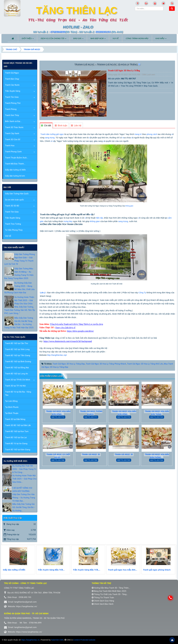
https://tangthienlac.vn (30, 640)
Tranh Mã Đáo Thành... (15, 164)
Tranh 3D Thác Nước (14, 127)
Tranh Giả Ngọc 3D (91, 454)
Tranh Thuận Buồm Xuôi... (17, 158)
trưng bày (68, 221)
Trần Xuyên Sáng (13, 91)
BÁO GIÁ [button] (78, 39)
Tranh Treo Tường (13, 224)
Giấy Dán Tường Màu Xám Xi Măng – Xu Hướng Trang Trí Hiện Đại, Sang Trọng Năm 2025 (19, 273)
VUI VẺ (8, 236)
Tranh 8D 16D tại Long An (17, 374)
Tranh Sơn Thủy (12, 115)
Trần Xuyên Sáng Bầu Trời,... (87, 570)
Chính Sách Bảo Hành (103, 604)
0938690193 (103, 32)
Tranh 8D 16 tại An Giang (16, 444)
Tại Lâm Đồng (11, 401)
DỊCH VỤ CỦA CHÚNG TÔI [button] (53, 39)
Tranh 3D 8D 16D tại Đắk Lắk (18, 425)
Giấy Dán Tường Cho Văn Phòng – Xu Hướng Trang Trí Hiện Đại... (24, 498)
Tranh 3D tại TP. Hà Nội (15, 386)
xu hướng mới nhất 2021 (16, 461)
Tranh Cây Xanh (12, 133)
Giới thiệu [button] (28, 39)
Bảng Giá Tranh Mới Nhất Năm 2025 (109, 591)
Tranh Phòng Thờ (13, 103)
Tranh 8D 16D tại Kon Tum (17, 431)
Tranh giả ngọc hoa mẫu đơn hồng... (58, 413)
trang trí (138, 134)
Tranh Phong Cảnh (13, 152)
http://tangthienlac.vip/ (57, 355)
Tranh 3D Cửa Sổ (13, 139)
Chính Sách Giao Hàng (103, 601)
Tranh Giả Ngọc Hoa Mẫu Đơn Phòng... (157, 456)
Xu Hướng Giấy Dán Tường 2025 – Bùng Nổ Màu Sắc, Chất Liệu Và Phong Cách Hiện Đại (20, 288)
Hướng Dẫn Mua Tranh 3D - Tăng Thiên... (111, 588)
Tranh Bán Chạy (12, 79)
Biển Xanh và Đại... (13, 121)
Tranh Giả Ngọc (12, 73)
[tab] (46, 126)
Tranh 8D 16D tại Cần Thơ (17, 343)
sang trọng (50, 138)
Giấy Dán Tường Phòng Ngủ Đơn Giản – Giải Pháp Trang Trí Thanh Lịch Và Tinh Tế (20, 259)
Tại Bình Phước (12, 407)
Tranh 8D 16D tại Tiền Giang (18, 355)
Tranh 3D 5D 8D (12, 206)
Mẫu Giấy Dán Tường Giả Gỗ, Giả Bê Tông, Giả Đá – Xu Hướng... (24, 507)
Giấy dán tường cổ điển (16, 170)
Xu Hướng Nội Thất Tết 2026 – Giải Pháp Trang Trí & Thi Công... (24, 469)
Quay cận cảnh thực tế (65, 328)
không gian (129, 206)
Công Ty (142, 293)
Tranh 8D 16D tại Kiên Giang (18, 450)
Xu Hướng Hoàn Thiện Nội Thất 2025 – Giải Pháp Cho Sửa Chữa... (24, 479)
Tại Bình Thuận (12, 413)
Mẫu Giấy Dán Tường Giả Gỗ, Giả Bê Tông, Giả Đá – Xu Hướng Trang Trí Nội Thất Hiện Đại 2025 (19, 323)
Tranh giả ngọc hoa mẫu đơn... (123, 570)
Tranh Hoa (10, 146)
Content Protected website (84, 640)
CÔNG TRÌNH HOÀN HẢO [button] (137, 39)
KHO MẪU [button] (161, 39)
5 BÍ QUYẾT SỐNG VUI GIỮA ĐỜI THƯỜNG (22, 490)
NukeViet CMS (57, 640)
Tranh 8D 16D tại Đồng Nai (17, 368)
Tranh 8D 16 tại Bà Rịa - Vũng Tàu (18, 393)
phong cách (152, 134)
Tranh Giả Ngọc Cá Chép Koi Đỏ (58, 456)
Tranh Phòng (11, 109)
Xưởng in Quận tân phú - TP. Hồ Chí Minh (26, 614)
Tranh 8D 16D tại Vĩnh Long (17, 349)
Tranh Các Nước (12, 85)
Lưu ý (43, 293)
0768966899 (58, 32)
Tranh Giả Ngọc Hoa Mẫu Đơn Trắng (157, 413)
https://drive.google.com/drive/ (80, 331)
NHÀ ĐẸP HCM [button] (98, 39)
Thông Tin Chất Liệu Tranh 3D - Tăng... (110, 594)
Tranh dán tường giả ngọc (52, 134)
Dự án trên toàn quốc (15, 200)
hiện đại (99, 218)
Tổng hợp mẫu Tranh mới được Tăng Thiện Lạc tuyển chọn (77, 324)
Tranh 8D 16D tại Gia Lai (16, 437)
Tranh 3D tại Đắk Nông (15, 419)
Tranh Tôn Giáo (12, 97)
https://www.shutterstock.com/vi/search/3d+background (68, 341)
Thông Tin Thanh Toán (103, 598)
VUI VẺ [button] (116, 39)
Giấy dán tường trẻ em (15, 176)
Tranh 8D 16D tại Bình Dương (18, 362)
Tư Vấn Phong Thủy (14, 230)
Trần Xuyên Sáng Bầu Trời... (51, 570)
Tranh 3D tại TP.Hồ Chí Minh (18, 380)
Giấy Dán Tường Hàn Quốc (17, 194)
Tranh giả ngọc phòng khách (91, 413)
